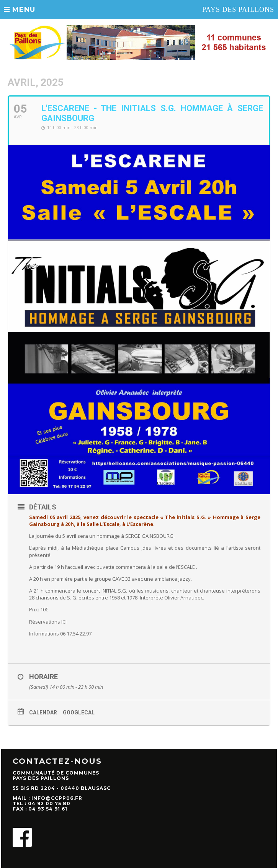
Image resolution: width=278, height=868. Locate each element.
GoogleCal (79, 712)
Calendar (43, 712)
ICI (64, 622)
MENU (20, 10)
